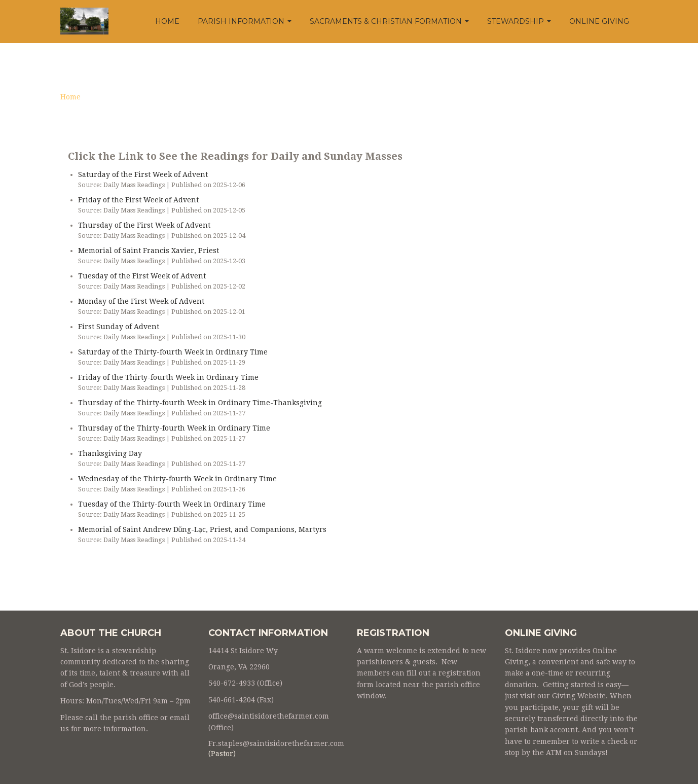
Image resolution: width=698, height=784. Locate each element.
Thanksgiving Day (110, 453)
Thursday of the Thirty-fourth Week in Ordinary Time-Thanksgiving (200, 403)
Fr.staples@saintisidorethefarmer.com (276, 743)
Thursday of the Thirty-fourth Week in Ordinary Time (174, 428)
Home (167, 21)
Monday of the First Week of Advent (141, 301)
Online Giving (599, 21)
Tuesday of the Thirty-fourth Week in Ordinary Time (172, 504)
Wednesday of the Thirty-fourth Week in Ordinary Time (177, 479)
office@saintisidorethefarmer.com (269, 716)
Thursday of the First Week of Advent (144, 225)
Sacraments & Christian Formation (389, 21)
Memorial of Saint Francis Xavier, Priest (149, 251)
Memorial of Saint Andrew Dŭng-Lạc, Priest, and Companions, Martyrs (203, 529)
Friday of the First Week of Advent (138, 200)
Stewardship (519, 21)
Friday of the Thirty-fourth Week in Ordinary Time (168, 377)
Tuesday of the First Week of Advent (142, 276)
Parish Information (245, 21)
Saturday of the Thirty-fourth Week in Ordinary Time (173, 352)
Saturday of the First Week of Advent (143, 174)
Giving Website (579, 696)
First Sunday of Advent (119, 327)
